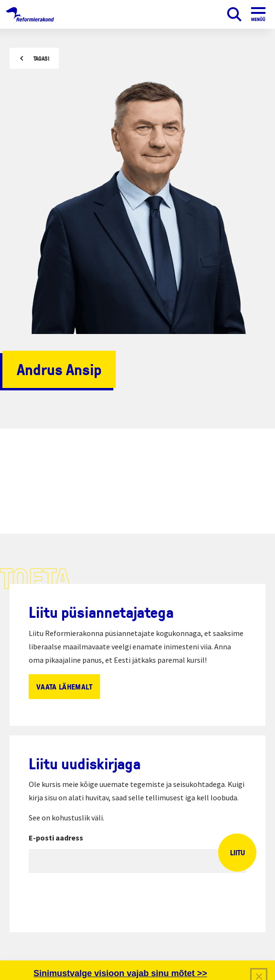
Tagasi (41, 59)
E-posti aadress (56, 838)
